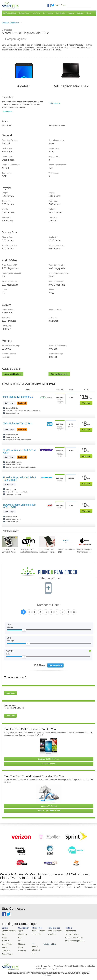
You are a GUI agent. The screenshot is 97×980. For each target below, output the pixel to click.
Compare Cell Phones (11, 23)
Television (49, 934)
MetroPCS (6, 949)
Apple (19, 931)
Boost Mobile (7, 952)
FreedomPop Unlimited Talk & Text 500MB (20, 479)
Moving (89, 13)
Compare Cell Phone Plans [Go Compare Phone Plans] (49, 759)
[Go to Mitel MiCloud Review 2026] (66, 541)
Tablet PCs (35, 934)
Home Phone (36, 13)
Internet (50, 13)
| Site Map (84, 964)
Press (63, 5)
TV (44, 13)
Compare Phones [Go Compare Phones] (49, 764)
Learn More (10, 693)
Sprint (4, 937)
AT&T (4, 934)
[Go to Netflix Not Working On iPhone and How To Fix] (84, 541)
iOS (82, 937)
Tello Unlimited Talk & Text (18, 423)
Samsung (20, 949)
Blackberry (85, 934)
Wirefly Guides (87, 940)
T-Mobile (5, 940)
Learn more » (8, 112)
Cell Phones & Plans (9, 13)
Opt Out (92, 964)
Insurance (71, 13)
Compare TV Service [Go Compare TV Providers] (49, 806)
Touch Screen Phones (69, 937)
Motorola (20, 943)
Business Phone (24, 13)
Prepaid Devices (67, 934)
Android (84, 931)
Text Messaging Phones (69, 940)
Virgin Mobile (7, 943)
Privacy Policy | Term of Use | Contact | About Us (60, 964)
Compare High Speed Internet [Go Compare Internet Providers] (49, 811)
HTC (19, 937)
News (57, 5)
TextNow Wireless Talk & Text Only (20, 451)
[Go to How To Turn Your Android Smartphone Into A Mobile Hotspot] (28, 541)
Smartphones (66, 931)
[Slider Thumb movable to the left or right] (24, 631)
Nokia (19, 946)
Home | (38, 964)
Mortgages (80, 13)
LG (18, 940)
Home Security (60, 13)
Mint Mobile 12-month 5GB (18, 397)
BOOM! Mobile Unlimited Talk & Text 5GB (20, 506)
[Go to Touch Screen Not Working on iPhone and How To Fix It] (47, 541)
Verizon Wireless (8, 931)
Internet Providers (52, 931)
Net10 (4, 946)
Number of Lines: (49, 605)
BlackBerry (21, 934)
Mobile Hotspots (37, 931)
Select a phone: (50, 578)
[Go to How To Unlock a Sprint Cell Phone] (10, 541)
